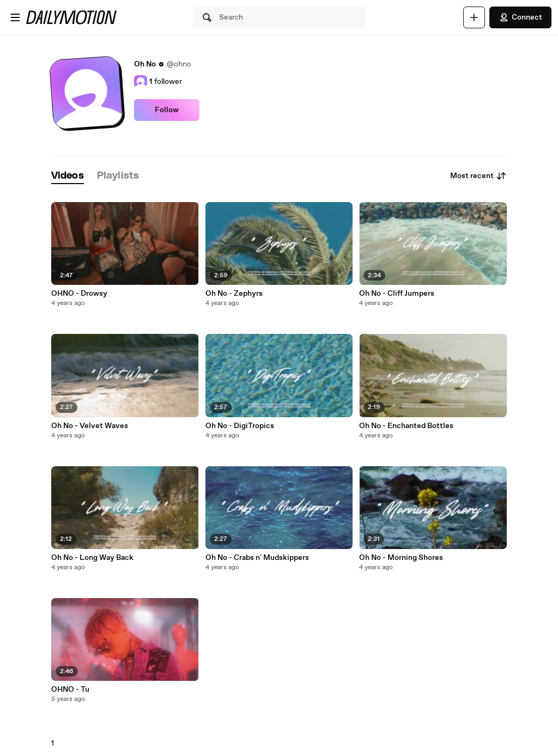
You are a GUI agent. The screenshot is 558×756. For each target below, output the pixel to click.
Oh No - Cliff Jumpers (397, 294)
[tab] (68, 176)
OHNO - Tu (70, 690)
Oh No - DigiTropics (240, 426)
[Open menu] (15, 17)
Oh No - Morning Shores (401, 558)
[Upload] (474, 17)
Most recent (478, 176)
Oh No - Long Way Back (92, 558)
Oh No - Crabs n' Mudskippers (257, 558)
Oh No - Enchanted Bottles (406, 426)
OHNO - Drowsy (79, 294)
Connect (520, 17)
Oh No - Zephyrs (234, 294)
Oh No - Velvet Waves (90, 426)
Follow (167, 110)
